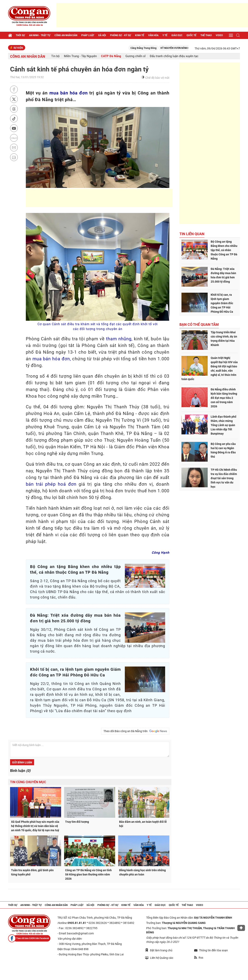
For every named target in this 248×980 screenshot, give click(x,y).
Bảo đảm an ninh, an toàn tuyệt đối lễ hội (143, 824)
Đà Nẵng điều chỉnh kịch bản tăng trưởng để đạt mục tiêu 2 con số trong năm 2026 (224, 398)
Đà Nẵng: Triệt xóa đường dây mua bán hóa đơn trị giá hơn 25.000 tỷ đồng (223, 275)
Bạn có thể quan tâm (199, 324)
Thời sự (20, 35)
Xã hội (102, 35)
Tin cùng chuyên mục (28, 782)
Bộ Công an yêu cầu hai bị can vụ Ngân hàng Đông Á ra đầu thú (223, 450)
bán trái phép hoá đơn (51, 484)
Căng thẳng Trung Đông (151, 48)
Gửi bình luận (22, 762)
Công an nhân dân (66, 35)
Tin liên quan (192, 234)
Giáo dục (177, 35)
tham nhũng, (119, 339)
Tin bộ (55, 56)
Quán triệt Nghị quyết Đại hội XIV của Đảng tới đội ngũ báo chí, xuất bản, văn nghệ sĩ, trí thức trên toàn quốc (210, 368)
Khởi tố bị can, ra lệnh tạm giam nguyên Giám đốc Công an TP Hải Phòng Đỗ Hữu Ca (222, 303)
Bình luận (20, 771)
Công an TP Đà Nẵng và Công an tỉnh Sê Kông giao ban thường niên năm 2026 (88, 874)
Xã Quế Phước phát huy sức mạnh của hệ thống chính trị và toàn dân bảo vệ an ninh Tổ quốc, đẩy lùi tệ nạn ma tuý (35, 826)
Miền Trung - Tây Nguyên (80, 56)
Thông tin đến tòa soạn (211, 950)
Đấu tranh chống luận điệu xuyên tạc (174, 56)
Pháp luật (88, 35)
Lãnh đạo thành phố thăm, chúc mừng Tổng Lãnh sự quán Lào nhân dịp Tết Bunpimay (224, 425)
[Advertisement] (152, 15)
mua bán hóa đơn (69, 93)
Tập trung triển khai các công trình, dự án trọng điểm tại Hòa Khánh (224, 339)
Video (219, 35)
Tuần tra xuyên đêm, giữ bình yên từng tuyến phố (32, 872)
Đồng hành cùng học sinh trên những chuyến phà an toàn (142, 872)
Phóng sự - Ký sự (121, 35)
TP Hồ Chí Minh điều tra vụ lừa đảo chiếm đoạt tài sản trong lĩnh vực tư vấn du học (224, 478)
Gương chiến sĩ (135, 56)
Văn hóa (153, 35)
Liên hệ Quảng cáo (159, 958)
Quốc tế (191, 35)
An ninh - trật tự (40, 35)
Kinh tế (140, 35)
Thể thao (206, 35)
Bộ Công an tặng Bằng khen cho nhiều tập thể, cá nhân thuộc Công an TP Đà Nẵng (224, 250)
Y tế (165, 35)
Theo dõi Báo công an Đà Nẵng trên (135, 731)
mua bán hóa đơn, (52, 359)
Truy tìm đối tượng (77, 822)
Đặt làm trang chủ (159, 950)
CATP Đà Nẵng (111, 56)
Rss (199, 958)
